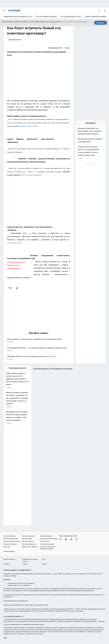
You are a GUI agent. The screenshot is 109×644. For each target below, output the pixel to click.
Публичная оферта (9, 551)
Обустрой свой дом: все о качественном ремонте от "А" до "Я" (39, 358)
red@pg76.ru (27, 585)
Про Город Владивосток (29, 544)
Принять (101, 23)
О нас (43, 559)
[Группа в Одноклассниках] (66, 539)
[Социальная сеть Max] (77, 539)
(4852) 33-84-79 (18, 585)
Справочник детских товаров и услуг (18, 16)
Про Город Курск (27, 539)
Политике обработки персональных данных (74, 22)
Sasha (67, 48)
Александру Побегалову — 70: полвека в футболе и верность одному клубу (39, 349)
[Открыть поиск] (99, 11)
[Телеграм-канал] (71, 539)
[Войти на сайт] (105, 11)
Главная (44, 564)
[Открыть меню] (4, 11)
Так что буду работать (32, 175)
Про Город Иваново (46, 536)
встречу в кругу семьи (29, 126)
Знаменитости (15, 39)
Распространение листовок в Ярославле (16, 601)
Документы (7, 547)
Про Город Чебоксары (10, 544)
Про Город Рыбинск (28, 541)
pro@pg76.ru (31, 583)
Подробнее (101, 621)
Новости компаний (9, 559)
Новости (25, 564)
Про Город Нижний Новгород (49, 539)
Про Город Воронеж (10, 536)
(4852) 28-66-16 (22, 583)
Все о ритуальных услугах (71, 16)
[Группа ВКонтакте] (61, 539)
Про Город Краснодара (47, 544)
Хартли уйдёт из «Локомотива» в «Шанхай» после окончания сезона (39, 341)
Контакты (7, 564)
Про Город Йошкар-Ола (11, 539)
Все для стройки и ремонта (46, 16)
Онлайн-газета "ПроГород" (30, 547)
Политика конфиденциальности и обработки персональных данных (24, 624)
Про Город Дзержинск (29, 536)
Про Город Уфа (45, 541)
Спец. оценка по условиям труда (13, 616)
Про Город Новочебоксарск (12, 541)
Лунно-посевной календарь (96, 16)
